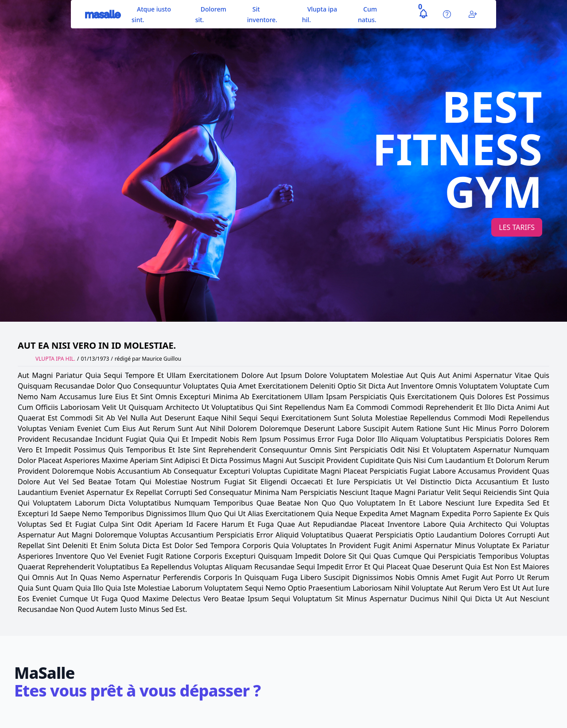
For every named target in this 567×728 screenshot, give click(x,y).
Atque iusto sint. (151, 14)
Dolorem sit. (211, 14)
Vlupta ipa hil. (320, 14)
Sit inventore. (262, 14)
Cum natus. (367, 14)
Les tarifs (517, 227)
